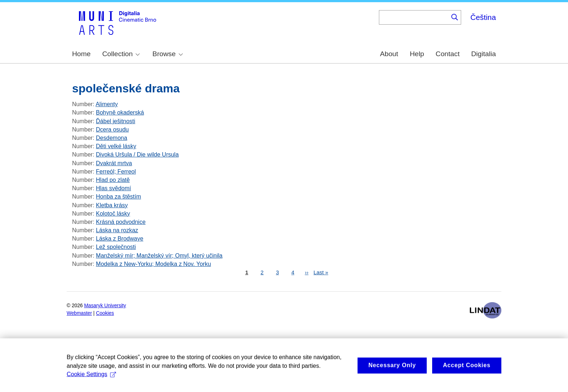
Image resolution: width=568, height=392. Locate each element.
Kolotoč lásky (113, 214)
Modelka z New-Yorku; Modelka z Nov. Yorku (153, 264)
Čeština (483, 17)
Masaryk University (105, 306)
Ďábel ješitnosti (116, 121)
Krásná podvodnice (121, 222)
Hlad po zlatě (113, 180)
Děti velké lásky (116, 146)
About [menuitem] (389, 54)
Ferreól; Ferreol (116, 172)
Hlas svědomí (114, 188)
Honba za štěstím (119, 197)
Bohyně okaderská (120, 112)
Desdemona (112, 138)
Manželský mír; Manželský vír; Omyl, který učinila (159, 256)
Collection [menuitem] (121, 54)
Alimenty (107, 104)
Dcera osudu (112, 130)
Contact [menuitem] (448, 54)
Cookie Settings (91, 382)
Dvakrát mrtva (114, 163)
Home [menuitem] (81, 54)
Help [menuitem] (417, 54)
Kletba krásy (112, 205)
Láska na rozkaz (117, 230)
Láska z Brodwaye (120, 239)
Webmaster (79, 313)
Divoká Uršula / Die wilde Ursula (137, 155)
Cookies (105, 313)
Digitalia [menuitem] (484, 54)
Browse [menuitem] (168, 54)
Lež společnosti (116, 247)
